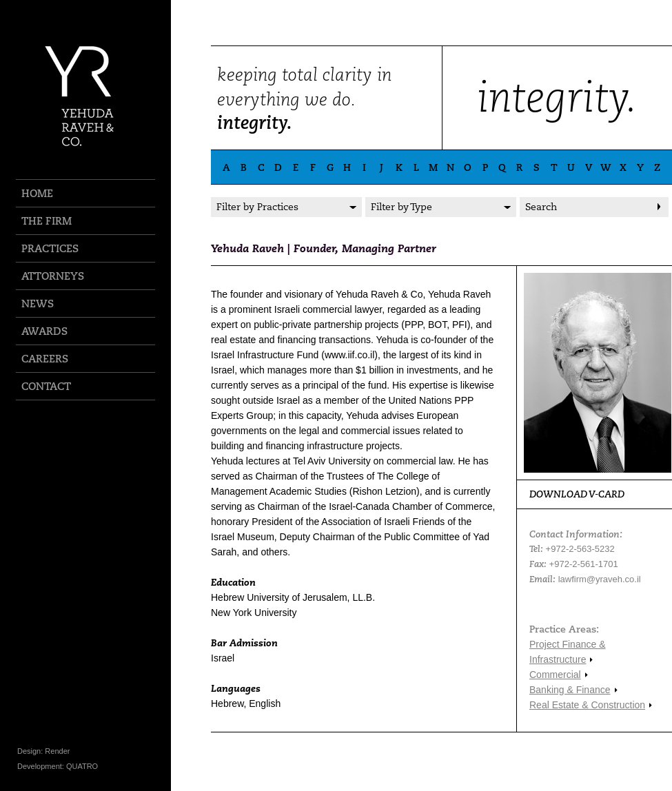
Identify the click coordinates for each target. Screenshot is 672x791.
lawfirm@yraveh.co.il (600, 579)
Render (57, 751)
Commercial (555, 675)
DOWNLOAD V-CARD (577, 494)
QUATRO (82, 766)
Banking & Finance (570, 690)
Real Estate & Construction (587, 705)
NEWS (38, 304)
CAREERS (45, 359)
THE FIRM (47, 221)
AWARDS (44, 331)
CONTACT (46, 386)
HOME (37, 193)
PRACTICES (50, 248)
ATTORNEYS (53, 276)
